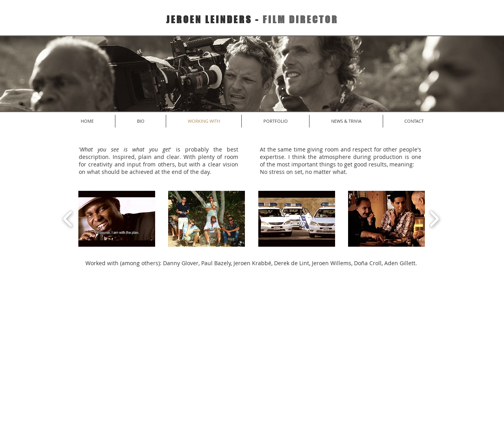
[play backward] (68, 219)
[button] (117, 219)
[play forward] (434, 219)
